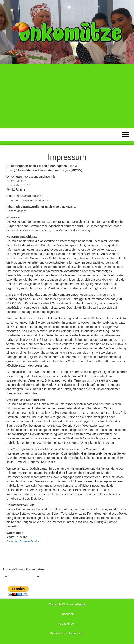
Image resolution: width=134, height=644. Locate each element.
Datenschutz (58, 633)
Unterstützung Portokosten (24, 569)
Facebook (67, 614)
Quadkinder (67, 624)
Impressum (77, 633)
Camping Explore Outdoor (24, 541)
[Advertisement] (67, 96)
